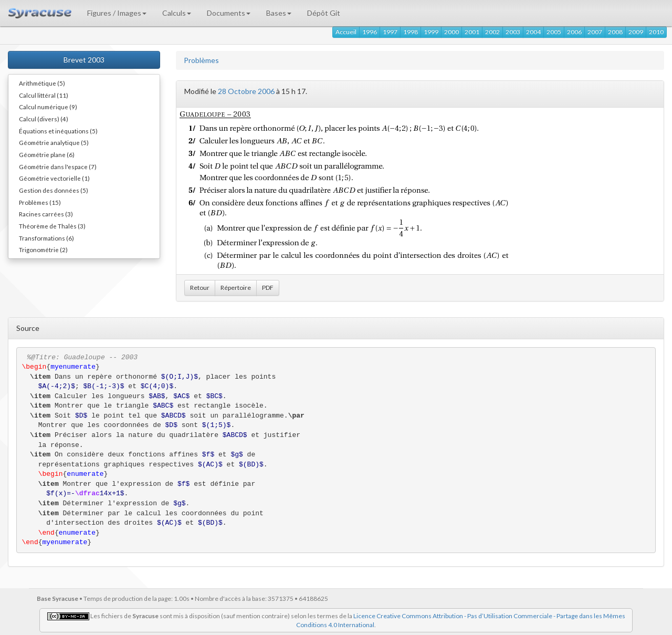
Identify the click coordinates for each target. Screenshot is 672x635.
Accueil (346, 32)
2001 (472, 32)
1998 (411, 32)
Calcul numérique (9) (48, 107)
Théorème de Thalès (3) (52, 226)
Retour (200, 288)
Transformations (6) (46, 238)
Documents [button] (229, 13)
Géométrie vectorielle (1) (54, 178)
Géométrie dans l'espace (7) (58, 166)
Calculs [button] (177, 13)
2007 (595, 32)
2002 (492, 32)
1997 (390, 32)
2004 (533, 32)
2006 (574, 32)
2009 (636, 32)
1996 (370, 32)
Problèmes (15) (40, 202)
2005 (554, 32)
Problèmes (201, 60)
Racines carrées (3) (46, 214)
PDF (268, 288)
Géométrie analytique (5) (54, 142)
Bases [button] (279, 13)
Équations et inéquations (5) (58, 131)
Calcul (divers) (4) (44, 119)
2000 (451, 32)
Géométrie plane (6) (47, 154)
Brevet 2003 (84, 60)
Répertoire (236, 288)
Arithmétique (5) (42, 83)
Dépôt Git (324, 13)
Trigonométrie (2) (43, 249)
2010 (656, 32)
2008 (615, 32)
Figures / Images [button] (117, 13)
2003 (513, 32)
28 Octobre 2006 (246, 91)
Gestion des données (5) (54, 190)
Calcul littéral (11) (44, 95)
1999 (431, 32)
